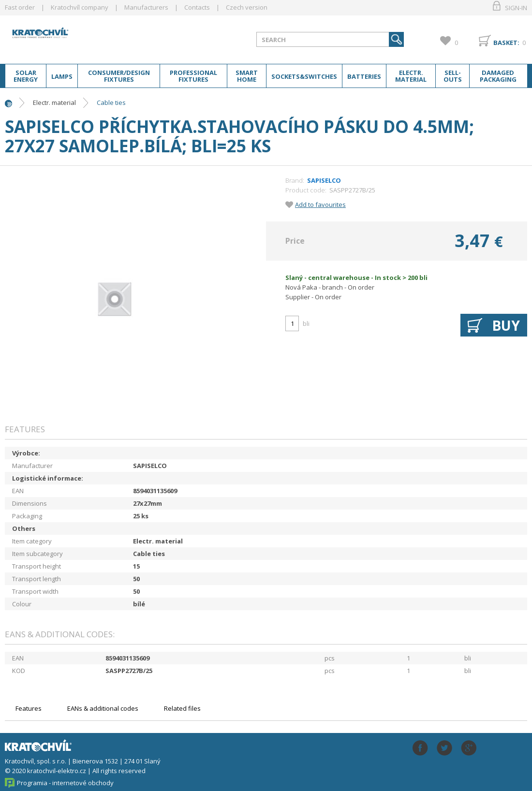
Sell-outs (453, 76)
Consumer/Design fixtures (119, 76)
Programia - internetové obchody (65, 783)
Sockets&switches (304, 76)
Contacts (197, 7)
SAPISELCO (324, 180)
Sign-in (516, 8)
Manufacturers (146, 7)
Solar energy (26, 76)
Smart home (247, 76)
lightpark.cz (82, 38)
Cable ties (111, 103)
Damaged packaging (498, 76)
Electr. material (411, 76)
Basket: (506, 43)
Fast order (20, 7)
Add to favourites (320, 205)
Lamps (62, 76)
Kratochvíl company (80, 7)
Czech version (247, 7)
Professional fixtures (193, 76)
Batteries (364, 76)
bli (306, 323)
